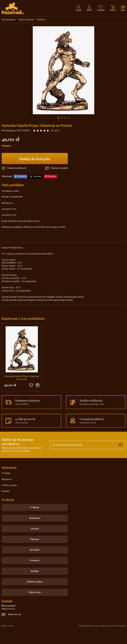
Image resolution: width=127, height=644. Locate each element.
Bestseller (35, 550)
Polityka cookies (9, 485)
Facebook (22, 176)
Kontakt (6, 491)
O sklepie (6, 473)
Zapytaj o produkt (59, 168)
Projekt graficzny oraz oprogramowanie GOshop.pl (102, 626)
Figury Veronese (26, 20)
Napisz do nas (14, 615)
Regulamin (7, 479)
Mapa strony (35, 592)
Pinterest (52, 176)
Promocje (35, 560)
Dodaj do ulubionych (17, 168)
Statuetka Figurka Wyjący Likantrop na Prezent (22, 378)
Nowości (35, 528)
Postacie (41, 20)
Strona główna (9, 20)
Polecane (35, 539)
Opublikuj (37, 176)
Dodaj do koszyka (35, 159)
